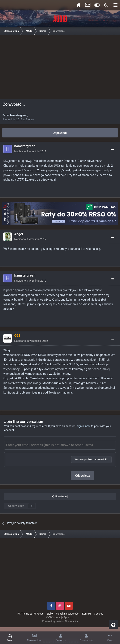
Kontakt (87, 614)
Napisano (30, 151)
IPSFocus (38, 614)
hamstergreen (19, 115)
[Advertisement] (61, 69)
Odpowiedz (60, 133)
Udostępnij (60, 497)
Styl (50, 614)
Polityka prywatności (68, 614)
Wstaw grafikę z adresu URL (91, 459)
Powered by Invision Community (60, 621)
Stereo (30, 119)
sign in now (83, 426)
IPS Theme (23, 614)
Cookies (98, 614)
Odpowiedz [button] (82, 476)
